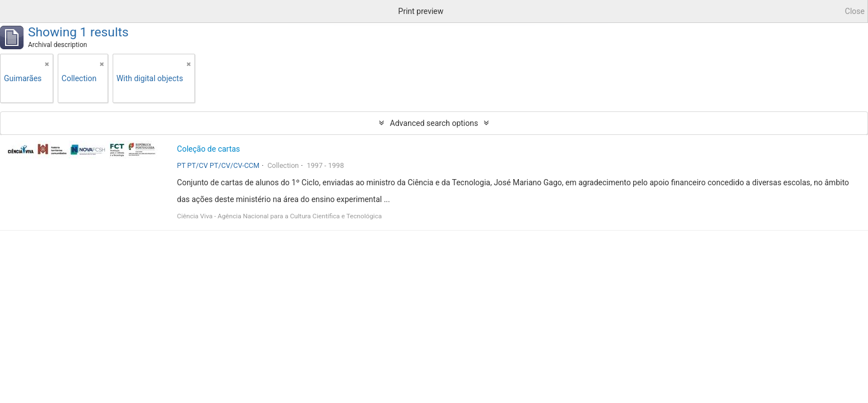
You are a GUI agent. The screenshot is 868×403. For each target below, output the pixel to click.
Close (855, 11)
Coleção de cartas (209, 149)
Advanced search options (434, 123)
